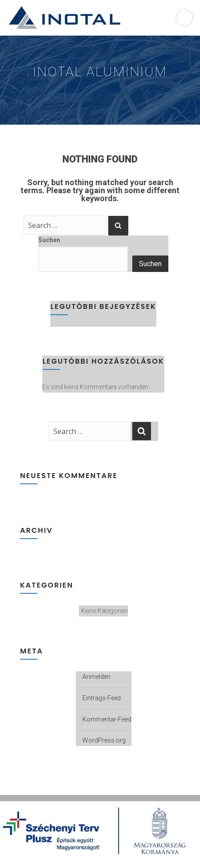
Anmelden (96, 677)
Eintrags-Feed (102, 698)
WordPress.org (104, 740)
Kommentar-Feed (107, 719)
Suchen (49, 240)
